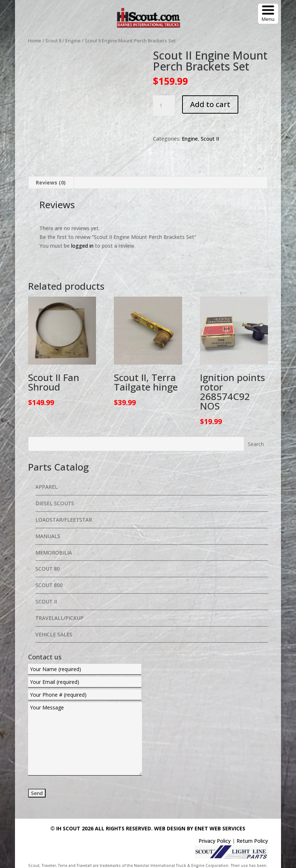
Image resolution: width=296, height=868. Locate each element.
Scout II (53, 41)
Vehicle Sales (54, 623)
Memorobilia (54, 541)
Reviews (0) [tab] (51, 171)
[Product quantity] (164, 106)
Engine (73, 41)
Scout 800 (49, 573)
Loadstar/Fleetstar (64, 508)
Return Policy (252, 829)
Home (35, 41)
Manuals (48, 524)
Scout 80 (48, 557)
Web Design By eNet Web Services (200, 817)
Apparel (47, 475)
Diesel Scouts (55, 492)
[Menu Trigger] (268, 14)
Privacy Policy (215, 829)
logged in (82, 234)
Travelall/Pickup (59, 606)
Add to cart (210, 104)
